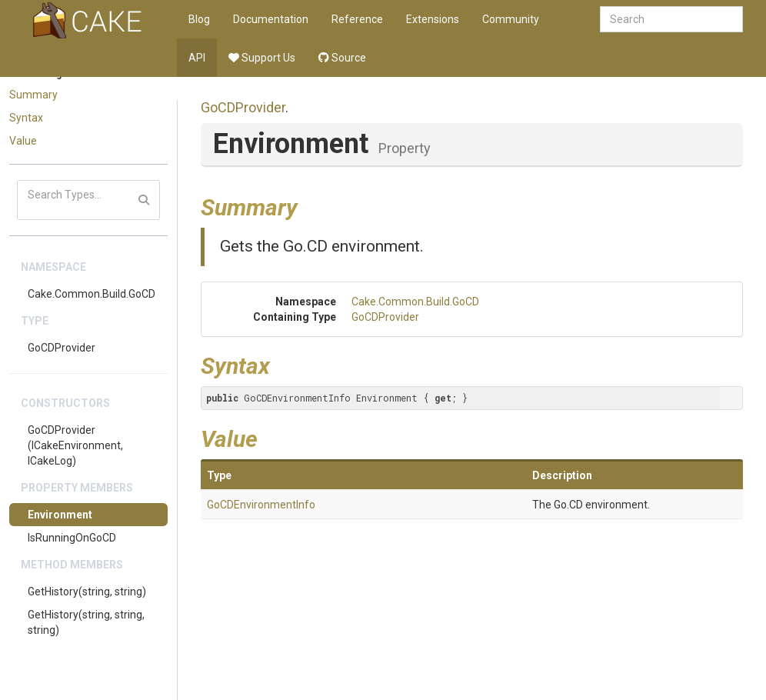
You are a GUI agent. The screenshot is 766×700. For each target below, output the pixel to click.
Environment (60, 515)
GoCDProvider (62, 348)
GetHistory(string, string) (87, 592)
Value (23, 141)
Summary (33, 95)
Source (342, 58)
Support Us (262, 58)
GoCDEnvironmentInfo (261, 505)
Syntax (26, 118)
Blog (199, 19)
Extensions (433, 19)
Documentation (271, 19)
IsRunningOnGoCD (72, 538)
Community (511, 19)
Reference (357, 19)
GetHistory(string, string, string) (86, 622)
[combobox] (671, 19)
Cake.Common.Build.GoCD (92, 294)
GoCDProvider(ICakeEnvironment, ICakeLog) (75, 445)
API (197, 58)
